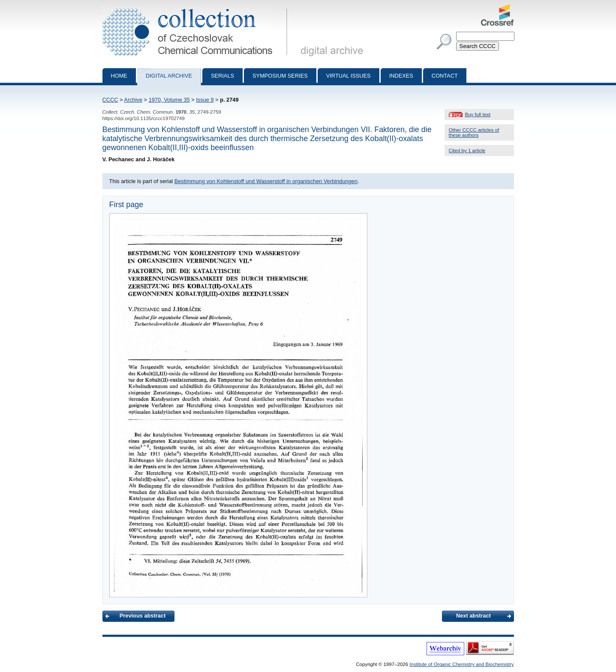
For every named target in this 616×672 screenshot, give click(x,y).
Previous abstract (143, 616)
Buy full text (478, 115)
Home (119, 76)
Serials (222, 76)
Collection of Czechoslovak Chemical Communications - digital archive (197, 8)
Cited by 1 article (467, 151)
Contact (445, 76)
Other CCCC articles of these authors (474, 133)
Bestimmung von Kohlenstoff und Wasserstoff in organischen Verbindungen (266, 181)
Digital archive (169, 76)
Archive (133, 100)
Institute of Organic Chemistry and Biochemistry (461, 664)
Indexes (401, 76)
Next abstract (473, 616)
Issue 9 (205, 100)
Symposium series (280, 76)
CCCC (110, 100)
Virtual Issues (349, 76)
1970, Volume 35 (169, 100)
